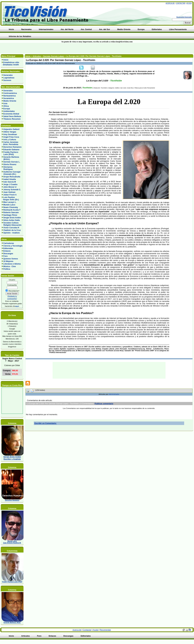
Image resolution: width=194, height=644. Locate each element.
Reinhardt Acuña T (12, 210)
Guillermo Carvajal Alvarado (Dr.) (11, 173)
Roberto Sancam (11, 212)
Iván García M (10, 182)
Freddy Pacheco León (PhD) (10, 153)
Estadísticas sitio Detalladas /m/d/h (10, 64)
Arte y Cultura (10, 140)
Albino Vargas (10, 132)
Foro (5, 256)
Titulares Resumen (12, 119)
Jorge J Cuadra (10, 184)
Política (7, 269)
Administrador (114, 394)
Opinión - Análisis (12, 233)
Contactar (181, 3)
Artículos (37, 56)
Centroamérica (10, 93)
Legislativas (9, 78)
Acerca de (170, 3)
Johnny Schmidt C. (12, 190)
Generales (8, 75)
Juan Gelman (9, 192)
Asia (5, 103)
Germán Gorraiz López (53, 56)
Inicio (6, 60)
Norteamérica (10, 96)
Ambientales (9, 111)
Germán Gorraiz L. (12, 162)
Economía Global (11, 114)
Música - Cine (10, 266)
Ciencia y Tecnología (13, 246)
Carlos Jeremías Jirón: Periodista (10, 143)
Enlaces (7, 251)
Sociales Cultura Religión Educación (12, 224)
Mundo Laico (9, 205)
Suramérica (9, 98)
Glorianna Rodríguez (7, 168)
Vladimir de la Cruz (12, 230)
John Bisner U (10, 187)
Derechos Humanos (12, 147)
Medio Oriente (10, 101)
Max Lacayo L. (10, 202)
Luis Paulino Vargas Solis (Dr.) (10, 198)
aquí (17, 306)
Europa (7, 109)
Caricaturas (9, 243)
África (6, 106)
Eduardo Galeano (11, 150)
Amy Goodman (10, 134)
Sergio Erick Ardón (12, 218)
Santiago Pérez (10, 215)
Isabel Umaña (10, 179)
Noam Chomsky (11, 207)
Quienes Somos (11, 259)
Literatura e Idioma (12, 264)
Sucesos (7, 80)
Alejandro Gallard (11, 129)
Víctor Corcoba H (11, 228)
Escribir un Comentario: (46, 423)
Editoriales (8, 248)
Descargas (8, 253)
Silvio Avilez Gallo (12, 220)
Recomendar (105, 630)
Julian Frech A (10, 195)
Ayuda (189, 3)
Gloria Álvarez (10, 164)
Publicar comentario (104, 404)
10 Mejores (8, 261)
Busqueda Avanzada (184, 17)
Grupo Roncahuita (12, 177)
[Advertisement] (47, 48)
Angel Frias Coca (11, 137)
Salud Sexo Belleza (12, 116)
